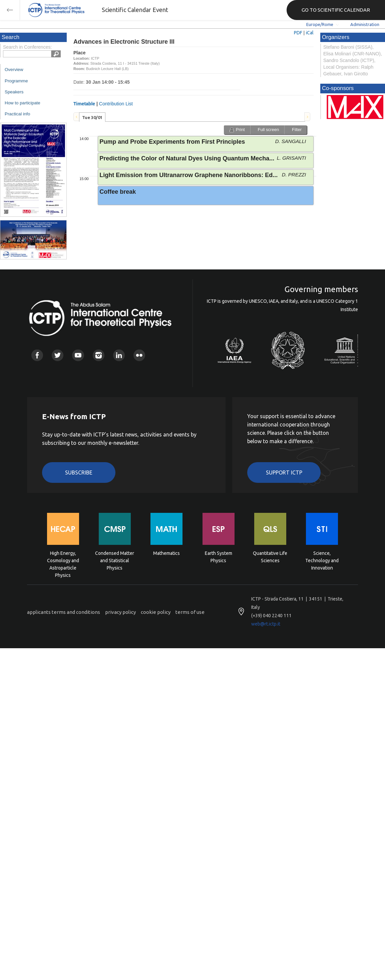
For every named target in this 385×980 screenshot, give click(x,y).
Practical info (17, 114)
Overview (14, 70)
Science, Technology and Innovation (322, 560)
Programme (16, 81)
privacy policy (120, 612)
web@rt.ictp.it (266, 624)
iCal (310, 33)
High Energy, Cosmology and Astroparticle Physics (63, 560)
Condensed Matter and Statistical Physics (115, 560)
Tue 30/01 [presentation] (92, 117)
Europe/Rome (320, 24)
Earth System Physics (219, 557)
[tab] (92, 117)
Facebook (37, 355)
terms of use (190, 612)
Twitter (58, 355)
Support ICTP (284, 472)
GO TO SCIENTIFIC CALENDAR (336, 10)
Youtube (78, 355)
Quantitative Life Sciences (270, 557)
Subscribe (79, 472)
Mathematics (166, 553)
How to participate (23, 103)
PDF (298, 33)
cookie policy (156, 612)
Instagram (99, 355)
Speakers (14, 92)
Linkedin (119, 355)
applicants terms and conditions (64, 612)
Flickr (139, 355)
